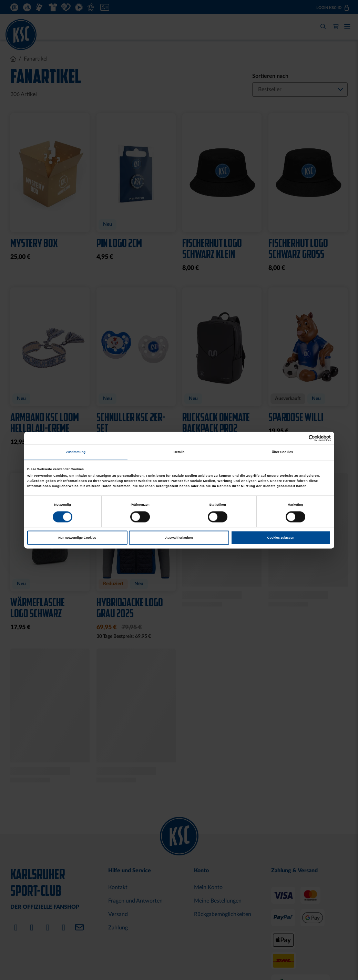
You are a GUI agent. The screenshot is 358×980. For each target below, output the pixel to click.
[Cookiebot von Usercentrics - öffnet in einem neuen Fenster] (301, 438)
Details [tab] (179, 452)
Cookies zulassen (281, 538)
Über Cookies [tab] (283, 452)
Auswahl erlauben (179, 538)
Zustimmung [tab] (76, 452)
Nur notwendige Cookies (77, 538)
